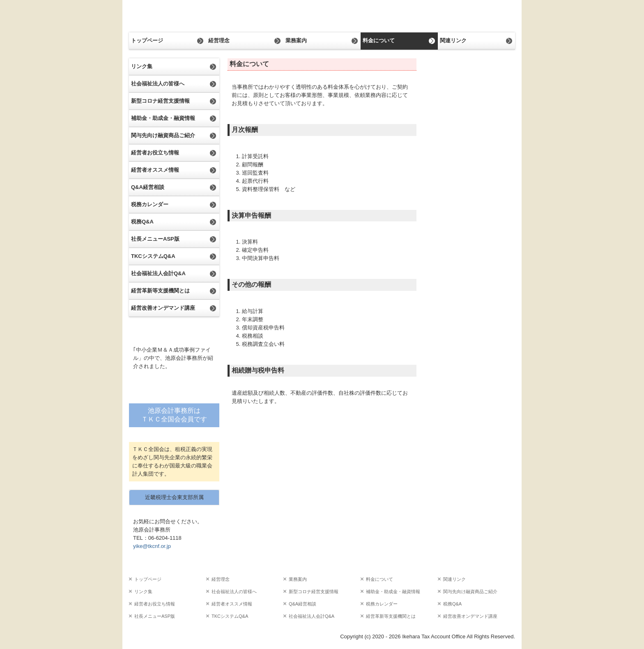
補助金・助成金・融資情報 (163, 118)
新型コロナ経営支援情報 (160, 101)
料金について (379, 40)
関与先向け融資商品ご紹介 (163, 135)
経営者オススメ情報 (155, 170)
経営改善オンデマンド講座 (163, 308)
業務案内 (296, 40)
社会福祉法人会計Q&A (158, 273)
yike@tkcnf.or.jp (152, 546)
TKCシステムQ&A (153, 256)
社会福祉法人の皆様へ (158, 84)
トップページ (147, 40)
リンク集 (142, 66)
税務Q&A (142, 222)
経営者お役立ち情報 (155, 153)
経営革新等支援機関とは (160, 291)
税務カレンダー (150, 204)
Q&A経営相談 (148, 187)
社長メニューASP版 (155, 239)
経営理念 (219, 40)
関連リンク (453, 40)
